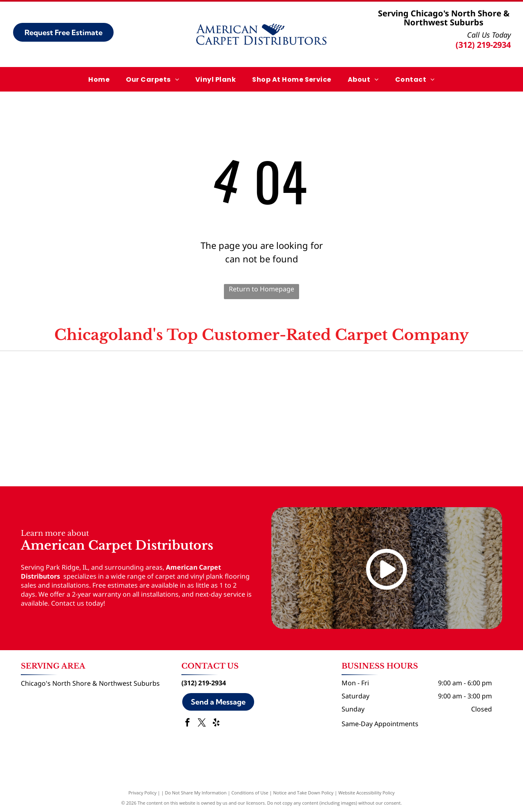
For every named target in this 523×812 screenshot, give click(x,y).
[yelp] (216, 724)
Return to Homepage (261, 289)
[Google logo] (104, 385)
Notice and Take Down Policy (304, 793)
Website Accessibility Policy (367, 793)
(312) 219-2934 (483, 45)
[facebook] (188, 724)
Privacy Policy (142, 793)
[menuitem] (99, 79)
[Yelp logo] (419, 385)
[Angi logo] (261, 385)
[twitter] (202, 724)
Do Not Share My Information (196, 793)
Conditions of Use (250, 793)
